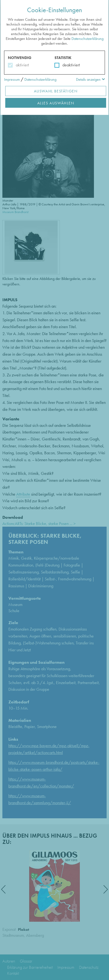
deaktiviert (68, 65)
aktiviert (21, 65)
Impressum (12, 79)
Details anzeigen (88, 79)
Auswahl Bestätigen (56, 91)
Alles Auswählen (56, 103)
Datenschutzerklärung (87, 39)
